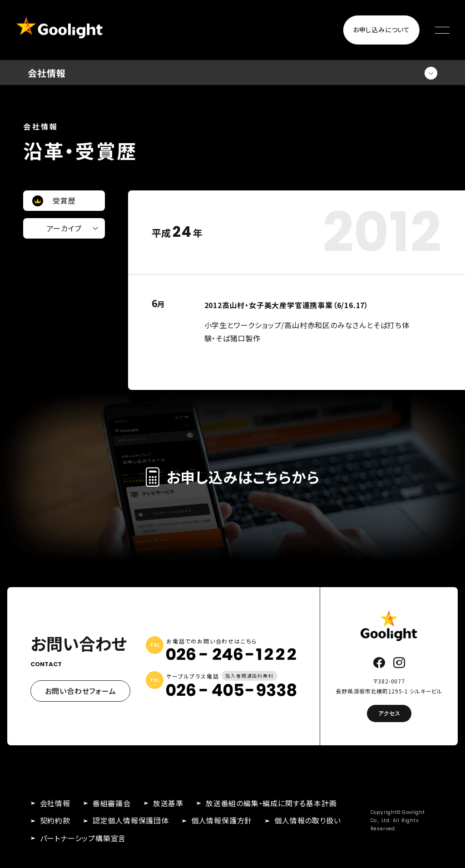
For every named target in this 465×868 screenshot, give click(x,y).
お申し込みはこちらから (233, 477)
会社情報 (55, 803)
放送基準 (168, 803)
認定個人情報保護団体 (131, 820)
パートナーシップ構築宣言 (83, 838)
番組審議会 (112, 803)
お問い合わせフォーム (81, 691)
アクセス (389, 713)
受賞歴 (64, 200)
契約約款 (55, 820)
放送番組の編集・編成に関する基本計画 (271, 803)
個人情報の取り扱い (307, 820)
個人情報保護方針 (222, 820)
